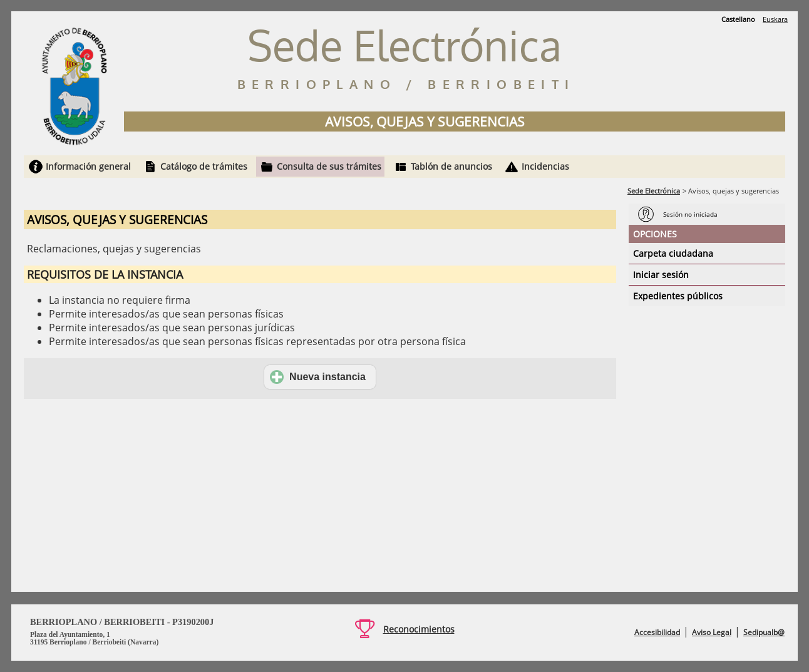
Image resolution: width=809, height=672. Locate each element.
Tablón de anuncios (451, 166)
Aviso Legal (712, 632)
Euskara (775, 19)
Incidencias (545, 166)
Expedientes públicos (678, 296)
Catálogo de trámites (204, 166)
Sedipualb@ (764, 632)
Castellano (738, 19)
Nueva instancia (318, 377)
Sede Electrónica (654, 191)
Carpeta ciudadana (673, 253)
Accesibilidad (657, 632)
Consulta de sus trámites (329, 166)
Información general (88, 166)
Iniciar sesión (661, 275)
